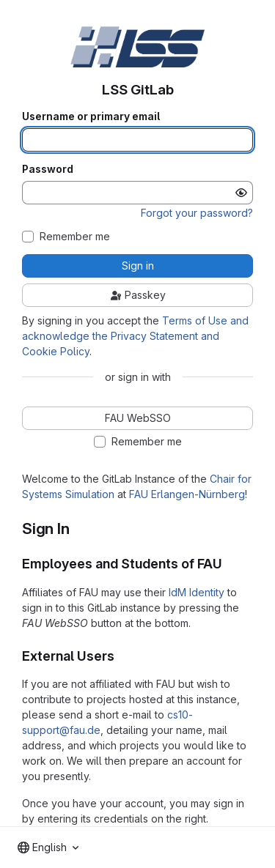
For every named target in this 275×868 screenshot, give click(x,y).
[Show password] (241, 193)
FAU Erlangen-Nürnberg (187, 494)
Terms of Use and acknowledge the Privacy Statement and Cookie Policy (135, 336)
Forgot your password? (197, 213)
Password (48, 169)
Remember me (75, 237)
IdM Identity (197, 592)
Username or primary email (91, 116)
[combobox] (48, 847)
